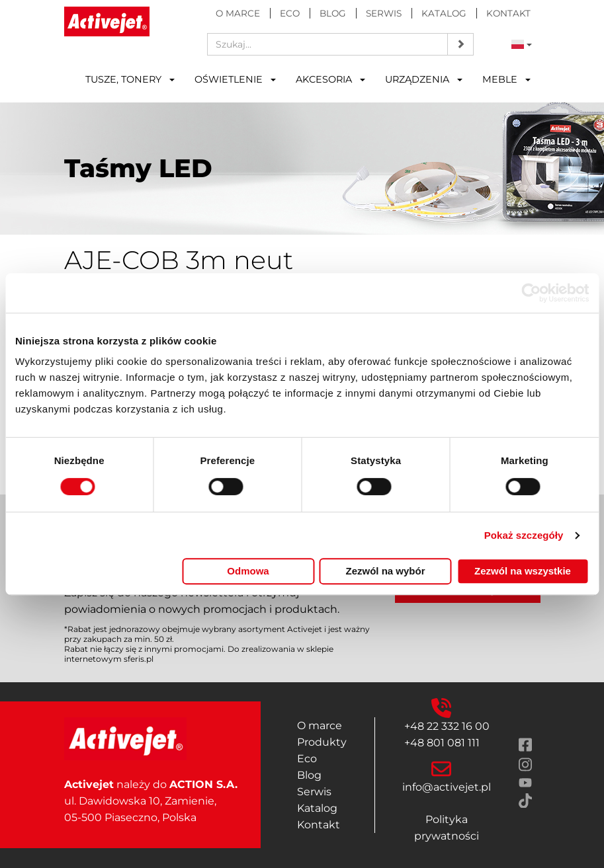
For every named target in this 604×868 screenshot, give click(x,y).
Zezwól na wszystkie (523, 571)
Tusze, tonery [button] (130, 79)
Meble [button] (506, 79)
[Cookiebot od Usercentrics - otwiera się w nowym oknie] (531, 293)
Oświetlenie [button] (235, 79)
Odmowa (248, 571)
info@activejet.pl (447, 787)
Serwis (384, 13)
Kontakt (508, 13)
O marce (238, 13)
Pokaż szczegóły (524, 535)
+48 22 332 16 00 (447, 726)
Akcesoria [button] (330, 79)
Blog (333, 13)
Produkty (322, 742)
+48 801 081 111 (442, 743)
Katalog (444, 13)
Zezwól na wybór (385, 571)
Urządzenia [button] (424, 79)
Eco (290, 13)
